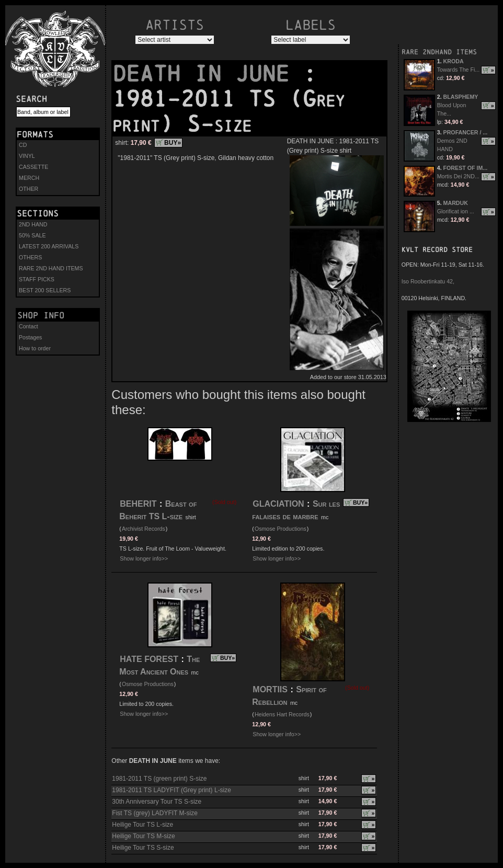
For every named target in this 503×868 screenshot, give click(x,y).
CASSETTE (33, 167)
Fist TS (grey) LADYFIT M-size (155, 813)
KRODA (454, 61)
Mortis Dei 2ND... (458, 176)
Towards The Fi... (459, 70)
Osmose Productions (281, 529)
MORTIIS (270, 689)
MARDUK (456, 203)
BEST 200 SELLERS (45, 290)
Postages (30, 337)
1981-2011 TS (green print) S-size (159, 779)
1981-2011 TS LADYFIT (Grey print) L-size (172, 790)
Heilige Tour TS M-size (143, 836)
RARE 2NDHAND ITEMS (439, 52)
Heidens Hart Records (282, 714)
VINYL (27, 156)
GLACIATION (278, 504)
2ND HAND (33, 224)
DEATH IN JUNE (208, 74)
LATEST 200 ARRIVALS (49, 246)
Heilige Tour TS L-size (142, 825)
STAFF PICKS (37, 279)
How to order (35, 348)
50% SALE (32, 235)
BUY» (173, 143)
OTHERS (30, 257)
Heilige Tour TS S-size (143, 848)
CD (23, 145)
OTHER (28, 189)
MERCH (29, 178)
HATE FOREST (149, 659)
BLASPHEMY (461, 97)
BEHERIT (138, 504)
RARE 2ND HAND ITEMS (51, 268)
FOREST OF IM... (466, 168)
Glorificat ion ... (456, 211)
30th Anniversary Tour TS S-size (157, 802)
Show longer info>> (144, 558)
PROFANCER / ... (466, 132)
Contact (28, 326)
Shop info (41, 315)
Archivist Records (144, 529)
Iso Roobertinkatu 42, (428, 281)
